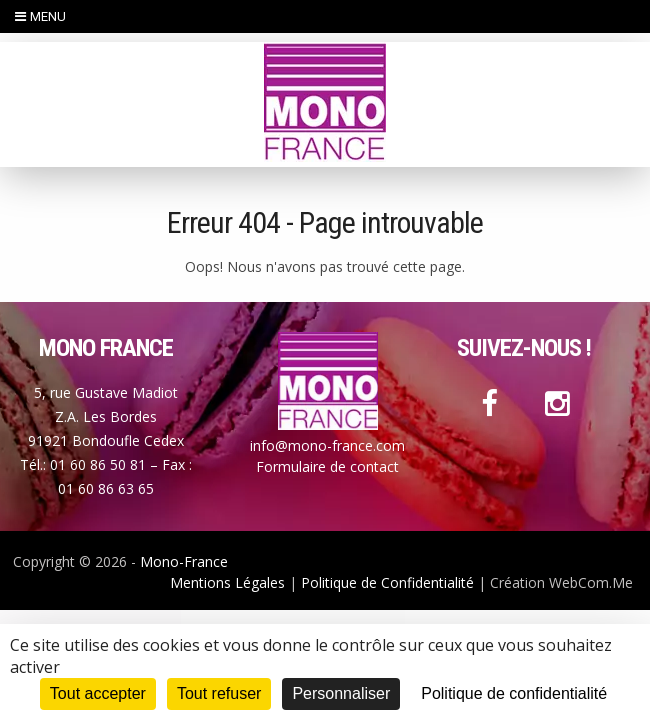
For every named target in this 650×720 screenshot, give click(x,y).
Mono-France (184, 561)
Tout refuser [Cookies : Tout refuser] (219, 693)
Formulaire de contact (327, 466)
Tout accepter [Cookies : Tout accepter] (98, 693)
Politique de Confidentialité (387, 582)
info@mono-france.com (327, 445)
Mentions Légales (227, 582)
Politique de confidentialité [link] (514, 693)
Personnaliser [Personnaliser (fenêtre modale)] (341, 693)
